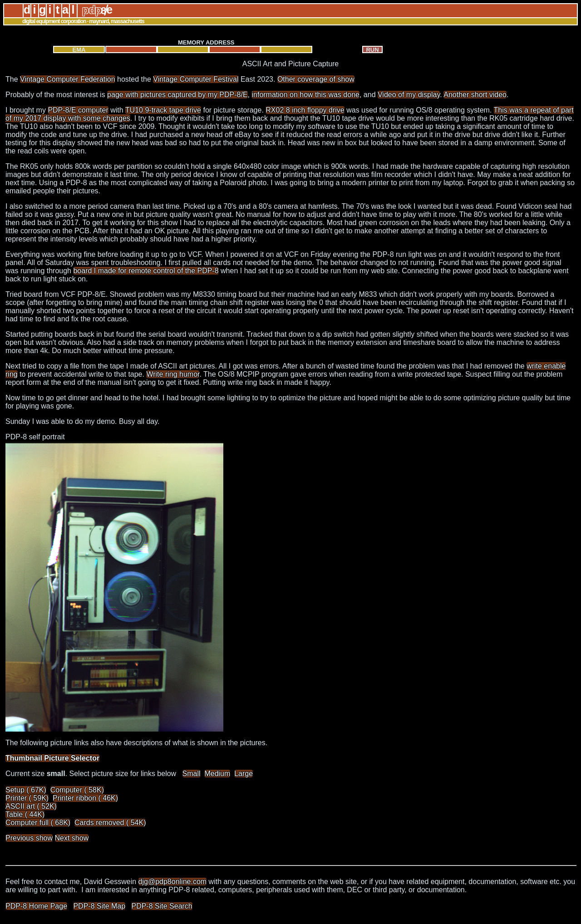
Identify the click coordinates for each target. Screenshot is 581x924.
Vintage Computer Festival (196, 79)
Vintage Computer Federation (68, 79)
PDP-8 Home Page (36, 906)
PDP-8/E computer (78, 110)
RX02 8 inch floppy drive (305, 110)
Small (192, 774)
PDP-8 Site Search (162, 906)
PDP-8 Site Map (99, 906)
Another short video (475, 95)
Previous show (29, 838)
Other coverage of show (316, 79)
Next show (72, 838)
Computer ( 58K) (77, 790)
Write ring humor (173, 374)
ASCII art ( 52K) (31, 806)
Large (244, 774)
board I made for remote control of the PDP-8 (146, 271)
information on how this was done (305, 95)
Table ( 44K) (25, 814)
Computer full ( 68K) (38, 823)
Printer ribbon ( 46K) (85, 798)
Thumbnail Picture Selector (52, 758)
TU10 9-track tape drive (163, 110)
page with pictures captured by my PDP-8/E (177, 95)
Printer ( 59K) (27, 798)
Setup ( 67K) (26, 790)
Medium (217, 774)
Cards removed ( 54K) (110, 823)
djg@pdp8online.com (173, 882)
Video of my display (409, 95)
